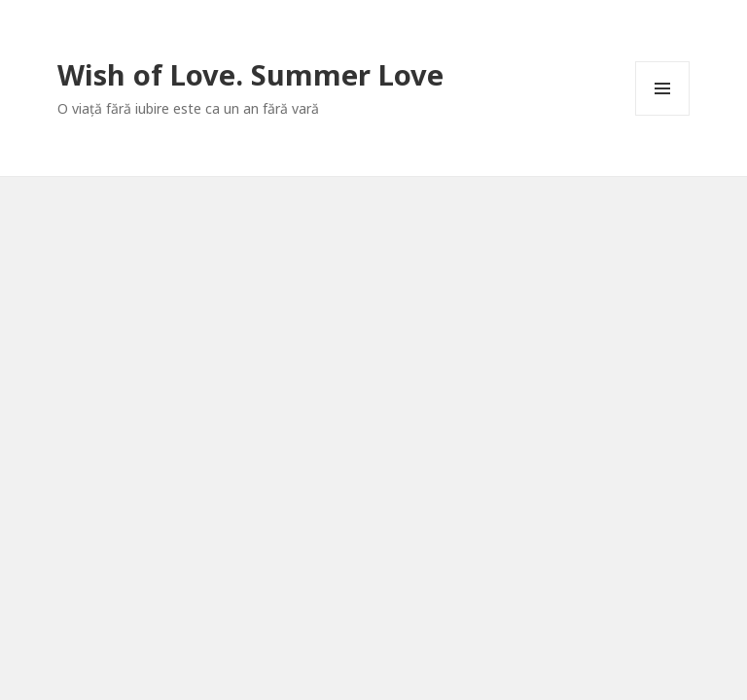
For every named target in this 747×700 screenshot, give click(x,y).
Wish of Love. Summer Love (250, 74)
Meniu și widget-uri (663, 115)
